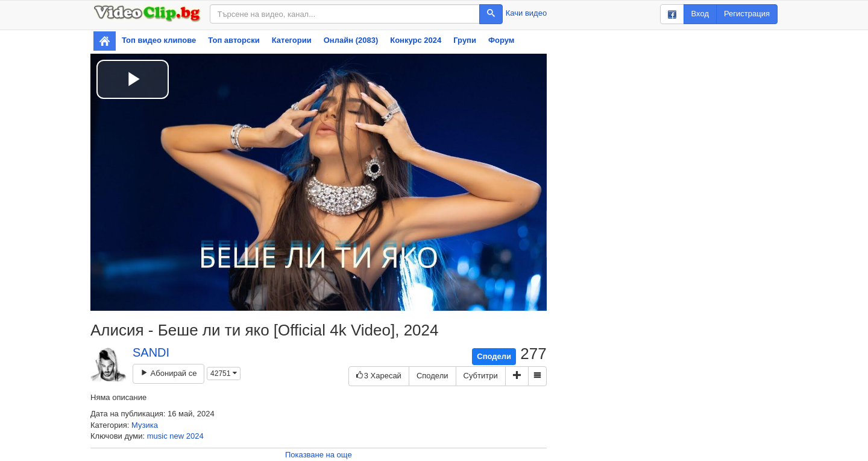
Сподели (494, 356)
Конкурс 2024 (416, 40)
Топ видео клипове (159, 40)
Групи (465, 40)
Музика (145, 425)
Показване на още (319, 455)
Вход (700, 14)
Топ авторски (234, 40)
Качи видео (526, 13)
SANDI (151, 352)
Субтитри (481, 376)
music (157, 436)
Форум (501, 40)
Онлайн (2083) (351, 40)
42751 (224, 374)
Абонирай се (168, 373)
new (177, 436)
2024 (195, 436)
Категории (292, 40)
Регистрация (747, 14)
